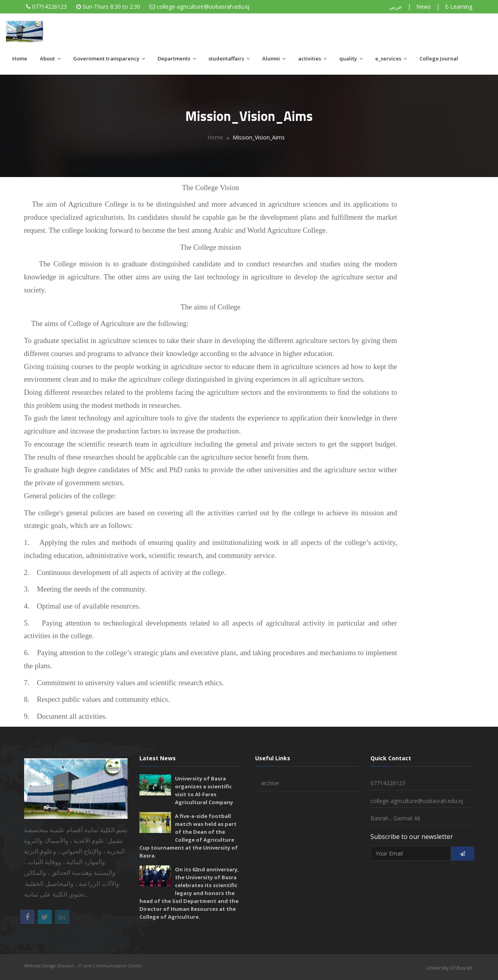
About (50, 58)
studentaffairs (229, 58)
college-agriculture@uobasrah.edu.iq (203, 7)
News (424, 7)
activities (312, 58)
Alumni (274, 58)
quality (351, 58)
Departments (177, 58)
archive (270, 783)
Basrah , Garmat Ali (395, 818)
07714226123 (49, 7)
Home (20, 58)
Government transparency (109, 58)
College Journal (439, 58)
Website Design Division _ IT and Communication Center (83, 966)
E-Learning (459, 7)
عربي (396, 7)
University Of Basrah (449, 968)
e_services (391, 58)
